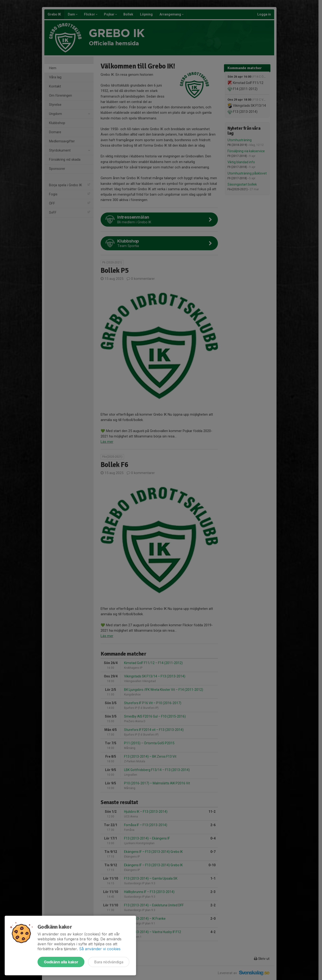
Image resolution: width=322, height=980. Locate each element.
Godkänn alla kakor (61, 962)
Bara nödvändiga (109, 962)
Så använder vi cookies (100, 949)
